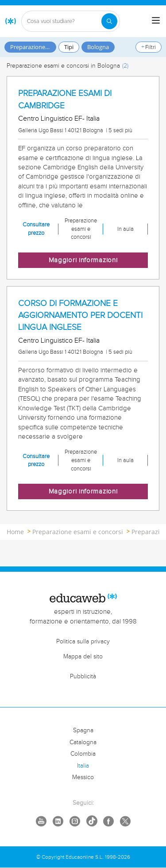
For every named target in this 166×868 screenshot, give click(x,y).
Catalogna (83, 742)
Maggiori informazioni (83, 260)
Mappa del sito (83, 657)
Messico (83, 777)
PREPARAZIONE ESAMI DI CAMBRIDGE (65, 99)
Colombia (83, 754)
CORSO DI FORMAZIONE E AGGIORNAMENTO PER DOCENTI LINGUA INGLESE (80, 315)
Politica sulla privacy (83, 642)
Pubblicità (83, 677)
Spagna (83, 730)
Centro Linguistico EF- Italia (59, 119)
